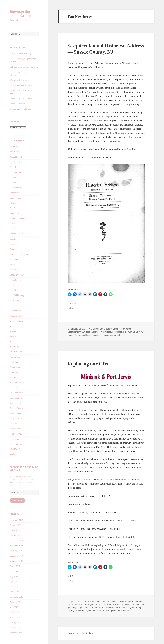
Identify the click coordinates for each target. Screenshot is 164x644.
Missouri (13, 331)
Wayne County (16, 429)
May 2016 (14, 607)
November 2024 (16, 520)
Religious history (17, 383)
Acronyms (14, 147)
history (126, 332)
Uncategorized (16, 418)
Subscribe (17, 500)
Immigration (15, 259)
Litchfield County (17, 295)
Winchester (14, 439)
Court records (15, 198)
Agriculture (14, 152)
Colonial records (16, 188)
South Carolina (16, 398)
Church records (16, 172)
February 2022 (16, 530)
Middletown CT (16, 316)
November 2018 (16, 546)
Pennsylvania (15, 372)
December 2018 (16, 540)
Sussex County (16, 413)
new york (130, 608)
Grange (13, 249)
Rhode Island (15, 388)
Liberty (13, 285)
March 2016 (15, 617)
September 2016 (16, 597)
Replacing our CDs (88, 364)
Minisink (13, 326)
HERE (113, 512)
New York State (16, 352)
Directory (14, 203)
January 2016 (15, 623)
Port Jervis (14, 377)
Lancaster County (17, 275)
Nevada (13, 336)
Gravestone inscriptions (19, 254)
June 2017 (14, 571)
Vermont (13, 424)
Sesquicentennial (17, 393)
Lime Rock (14, 290)
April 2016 (14, 612)
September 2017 (16, 561)
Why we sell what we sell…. (21, 80)
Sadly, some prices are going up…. (24, 67)
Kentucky (14, 270)
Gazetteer (14, 224)
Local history (15, 300)
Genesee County (16, 234)
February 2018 (16, 551)
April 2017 (14, 581)
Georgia (13, 239)
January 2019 (15, 535)
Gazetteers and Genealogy (20, 54)
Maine (12, 306)
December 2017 (16, 556)
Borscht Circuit (16, 162)
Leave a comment (112, 335)
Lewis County (15, 280)
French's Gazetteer (17, 218)
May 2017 (14, 576)
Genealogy (14, 229)
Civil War (14, 183)
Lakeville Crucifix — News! (21, 99)
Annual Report (16, 157)
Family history (16, 213)
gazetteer (140, 605)
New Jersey (14, 347)
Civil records (15, 177)
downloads (117, 332)
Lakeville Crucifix (17, 104)
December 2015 (16, 628)
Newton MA (15, 357)
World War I (15, 449)
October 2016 (15, 592)
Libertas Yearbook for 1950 (21, 85)
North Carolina (16, 362)
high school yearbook (88, 608)
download (107, 332)
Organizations (15, 367)
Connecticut (15, 193)
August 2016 (15, 602)
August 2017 (15, 566)
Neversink (14, 341)
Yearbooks (14, 454)
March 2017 (15, 587)
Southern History (17, 403)
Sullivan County (16, 408)
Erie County (15, 208)
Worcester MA (16, 444)
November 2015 (16, 633)
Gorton (12, 244)
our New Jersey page (100, 158)
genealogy (72, 608)
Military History (16, 321)
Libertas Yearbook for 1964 (21, 109)
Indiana (13, 265)
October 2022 (15, 525)
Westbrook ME (16, 434)
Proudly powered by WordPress (80, 633)
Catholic (13, 167)
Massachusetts (16, 311)
